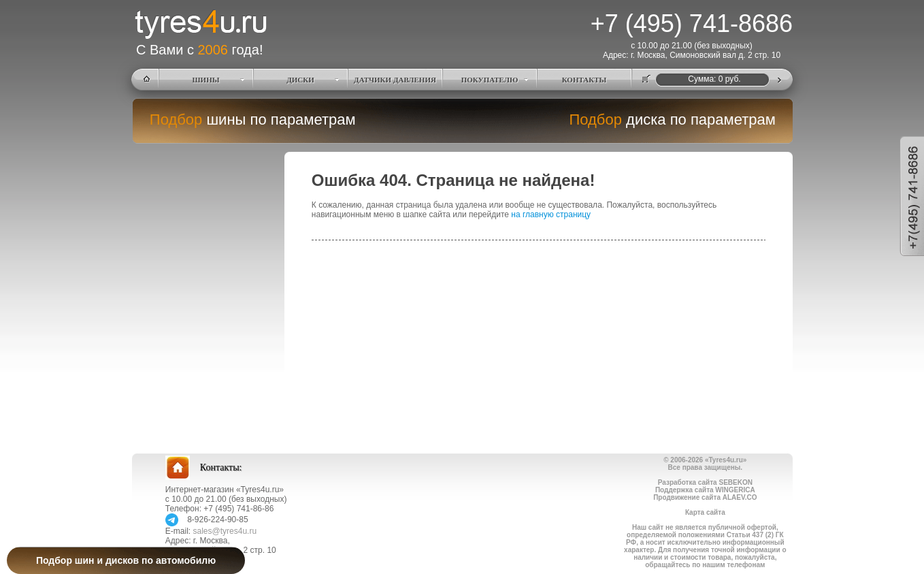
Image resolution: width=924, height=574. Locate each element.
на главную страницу (551, 214)
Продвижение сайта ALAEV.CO (705, 497)
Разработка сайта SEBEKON (705, 482)
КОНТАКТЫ (584, 80)
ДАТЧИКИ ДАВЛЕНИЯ (395, 80)
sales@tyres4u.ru (225, 531)
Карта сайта (705, 512)
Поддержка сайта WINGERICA (705, 490)
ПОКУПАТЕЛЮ (490, 80)
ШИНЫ (206, 80)
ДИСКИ (300, 80)
